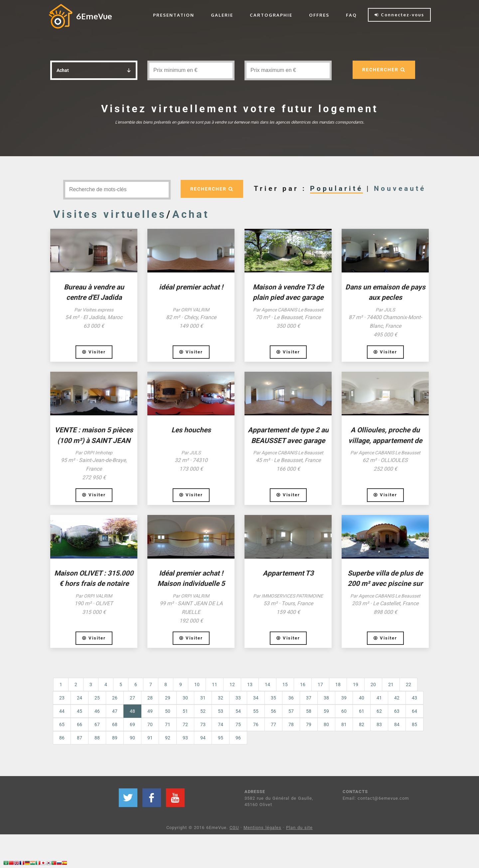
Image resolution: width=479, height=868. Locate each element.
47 (115, 711)
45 (80, 711)
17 (320, 684)
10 (197, 684)
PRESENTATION (174, 15)
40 (362, 698)
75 (238, 724)
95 (221, 738)
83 (379, 724)
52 (203, 711)
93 (185, 738)
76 (256, 724)
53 (221, 711)
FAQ (351, 15)
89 (115, 738)
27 (132, 698)
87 (80, 738)
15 (285, 684)
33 (238, 698)
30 (185, 698)
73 (203, 724)
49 (150, 711)
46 (97, 711)
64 (414, 711)
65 (62, 724)
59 (326, 711)
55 (256, 711)
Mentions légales (262, 828)
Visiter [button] (94, 352)
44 (62, 711)
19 (356, 684)
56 (273, 711)
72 (185, 724)
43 (414, 698)
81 (344, 724)
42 (397, 698)
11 (215, 684)
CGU (234, 828)
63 (397, 711)
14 (267, 684)
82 (362, 724)
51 (185, 711)
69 (132, 724)
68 (115, 724)
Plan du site (299, 828)
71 (168, 724)
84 (397, 724)
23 (62, 698)
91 (150, 738)
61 (362, 711)
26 (115, 698)
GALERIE (222, 15)
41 (379, 698)
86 (62, 738)
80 (326, 724)
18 (338, 684)
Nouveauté (400, 189)
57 (291, 711)
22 (408, 684)
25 (97, 698)
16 (303, 684)
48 (136, 711)
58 (309, 711)
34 (256, 698)
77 (273, 724)
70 (150, 724)
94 (203, 738)
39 (344, 698)
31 (203, 698)
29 (168, 698)
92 (168, 738)
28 (150, 698)
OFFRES (319, 15)
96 (238, 738)
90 (132, 738)
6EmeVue (94, 16)
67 (97, 724)
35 (273, 698)
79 (309, 724)
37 (309, 698)
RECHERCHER (384, 70)
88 (97, 738)
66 (80, 724)
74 (221, 724)
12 (232, 684)
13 (250, 684)
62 (379, 711)
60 (344, 711)
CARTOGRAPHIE (271, 15)
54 (238, 711)
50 (168, 711)
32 (221, 698)
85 (414, 724)
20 (373, 684)
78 (291, 724)
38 (326, 698)
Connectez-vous (399, 15)
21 (391, 684)
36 (291, 698)
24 (80, 698)
